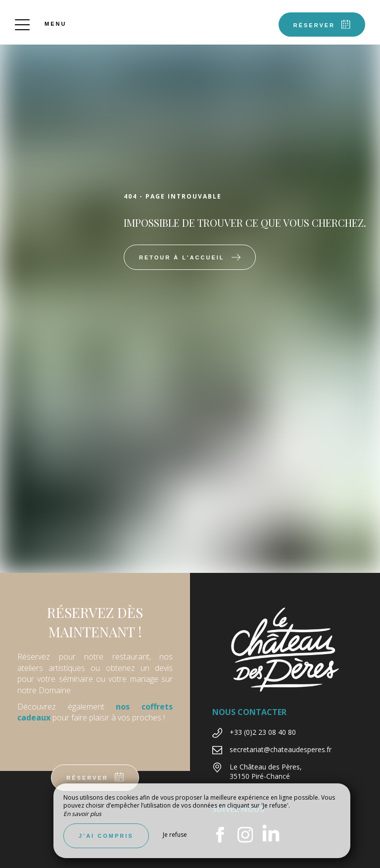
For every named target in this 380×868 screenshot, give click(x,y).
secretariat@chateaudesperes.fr (281, 749)
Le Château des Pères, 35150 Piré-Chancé (266, 772)
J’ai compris (106, 836)
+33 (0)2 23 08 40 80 (263, 732)
